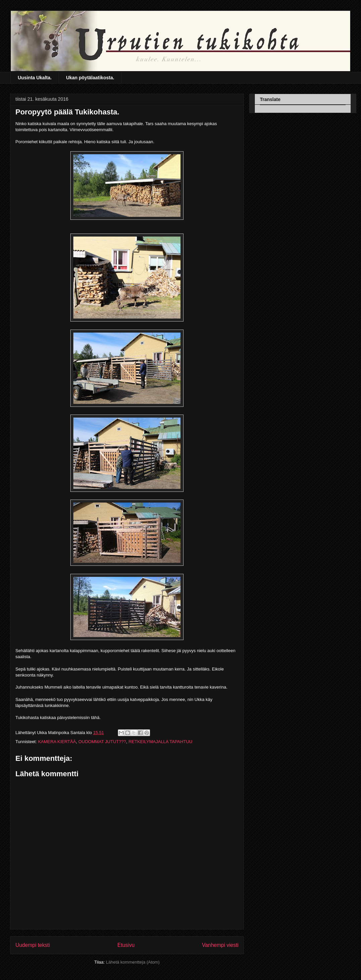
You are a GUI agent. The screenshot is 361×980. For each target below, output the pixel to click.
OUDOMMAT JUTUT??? (102, 742)
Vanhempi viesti (220, 945)
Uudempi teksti (33, 945)
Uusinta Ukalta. (35, 78)
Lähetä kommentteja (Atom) (133, 962)
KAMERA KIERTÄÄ (57, 742)
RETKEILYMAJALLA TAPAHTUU (160, 742)
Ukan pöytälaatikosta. (90, 78)
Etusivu (126, 945)
